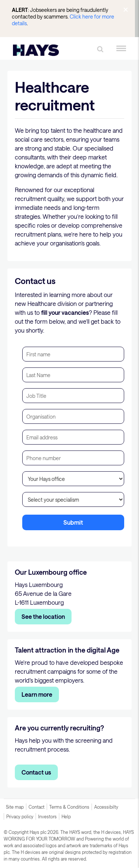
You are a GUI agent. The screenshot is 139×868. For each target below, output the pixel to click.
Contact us (36, 772)
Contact (37, 807)
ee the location (45, 616)
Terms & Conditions (69, 807)
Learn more (37, 694)
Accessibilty (106, 807)
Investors (47, 816)
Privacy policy (20, 816)
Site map (15, 807)
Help (66, 816)
